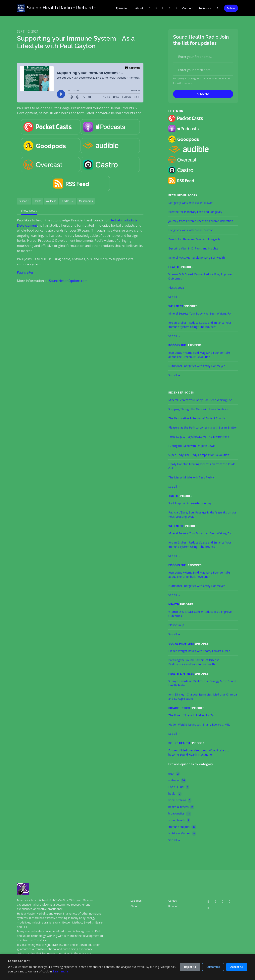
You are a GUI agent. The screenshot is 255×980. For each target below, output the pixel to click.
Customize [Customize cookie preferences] (213, 967)
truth (173, 496)
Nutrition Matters (182, 834)
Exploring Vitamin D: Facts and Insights (193, 248)
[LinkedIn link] (170, 8)
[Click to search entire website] (218, 8)
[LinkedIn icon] (208, 901)
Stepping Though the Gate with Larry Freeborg (198, 409)
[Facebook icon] (230, 901)
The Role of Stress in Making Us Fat (191, 715)
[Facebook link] (163, 8)
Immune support (182, 827)
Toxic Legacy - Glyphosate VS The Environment (199, 437)
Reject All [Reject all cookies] (190, 967)
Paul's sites (25, 272)
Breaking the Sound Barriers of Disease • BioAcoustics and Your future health (195, 662)
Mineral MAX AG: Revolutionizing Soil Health (197, 258)
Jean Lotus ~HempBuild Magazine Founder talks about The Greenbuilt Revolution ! (199, 355)
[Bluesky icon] (208, 908)
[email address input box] (203, 70)
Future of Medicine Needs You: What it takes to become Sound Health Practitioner (199, 752)
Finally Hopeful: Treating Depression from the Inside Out (202, 466)
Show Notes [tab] (29, 211)
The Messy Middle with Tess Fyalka (191, 477)
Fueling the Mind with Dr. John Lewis (192, 446)
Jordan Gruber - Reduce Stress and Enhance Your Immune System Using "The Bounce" (200, 325)
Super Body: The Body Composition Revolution (199, 455)
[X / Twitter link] (149, 8)
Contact (188, 8)
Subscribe (203, 94)
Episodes (122, 8)
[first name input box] (203, 57)
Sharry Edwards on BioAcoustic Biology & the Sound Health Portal (202, 683)
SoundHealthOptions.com (68, 281)
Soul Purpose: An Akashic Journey (190, 503)
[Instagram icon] (223, 901)
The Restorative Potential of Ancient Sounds (197, 418)
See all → (174, 297)
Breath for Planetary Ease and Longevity (194, 239)
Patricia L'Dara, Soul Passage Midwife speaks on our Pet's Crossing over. (202, 514)
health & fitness (181, 674)
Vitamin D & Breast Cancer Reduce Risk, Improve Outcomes (200, 276)
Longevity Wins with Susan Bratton (191, 203)
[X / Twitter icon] (215, 901)
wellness (176, 306)
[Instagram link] (156, 8)
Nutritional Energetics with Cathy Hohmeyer (197, 366)
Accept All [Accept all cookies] (237, 967)
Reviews (204, 8)
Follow (231, 8)
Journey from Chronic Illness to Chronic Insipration (201, 221)
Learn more (61, 971)
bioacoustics (179, 708)
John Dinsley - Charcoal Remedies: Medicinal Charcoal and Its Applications (203, 697)
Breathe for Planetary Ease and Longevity (195, 212)
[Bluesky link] (176, 8)
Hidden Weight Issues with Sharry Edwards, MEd (199, 651)
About (139, 8)
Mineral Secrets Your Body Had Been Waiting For (200, 313)
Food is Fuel (178, 345)
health (174, 267)
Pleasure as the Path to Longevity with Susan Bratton (203, 427)
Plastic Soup (176, 288)
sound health (179, 743)
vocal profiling (181, 644)
